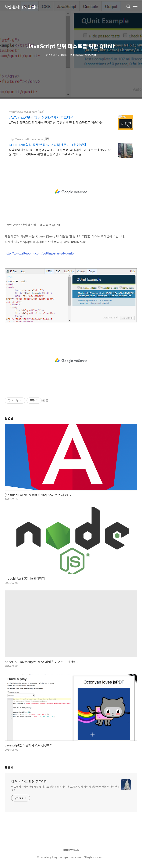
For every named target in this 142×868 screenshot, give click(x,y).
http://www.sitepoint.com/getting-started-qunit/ (39, 253)
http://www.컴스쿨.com (23, 112)
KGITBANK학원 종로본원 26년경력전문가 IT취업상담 (48, 145)
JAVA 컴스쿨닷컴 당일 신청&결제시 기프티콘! (42, 117)
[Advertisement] (71, 192)
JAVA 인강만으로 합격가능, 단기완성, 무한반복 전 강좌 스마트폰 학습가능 (56, 122)
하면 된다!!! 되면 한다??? (23, 7)
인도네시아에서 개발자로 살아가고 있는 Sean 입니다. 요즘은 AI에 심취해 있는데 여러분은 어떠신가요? (65, 788)
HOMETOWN (71, 850)
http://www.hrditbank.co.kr (26, 139)
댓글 (9, 767)
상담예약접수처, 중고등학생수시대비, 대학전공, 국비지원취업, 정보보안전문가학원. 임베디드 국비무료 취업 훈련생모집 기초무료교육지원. (60, 152)
